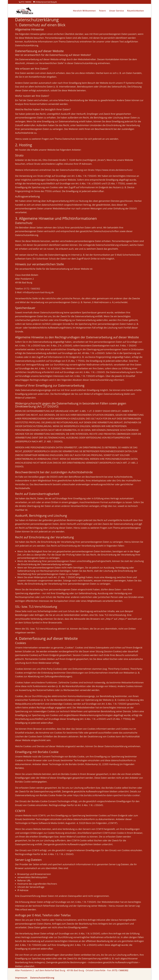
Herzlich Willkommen (84, 11)
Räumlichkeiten (136, 11)
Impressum (21, 978)
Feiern (103, 11)
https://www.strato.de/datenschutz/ (114, 170)
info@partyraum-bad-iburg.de (38, 292)
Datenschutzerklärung (42, 978)
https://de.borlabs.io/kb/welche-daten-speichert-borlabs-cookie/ (107, 795)
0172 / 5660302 (32, 289)
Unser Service (117, 11)
